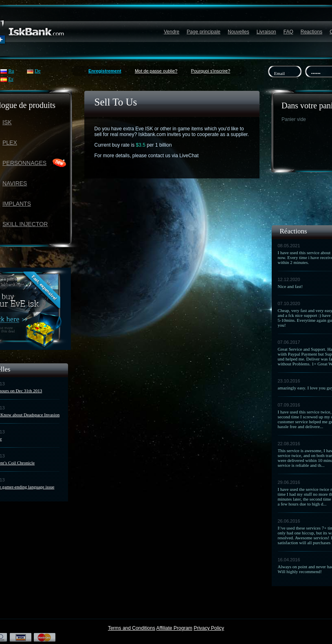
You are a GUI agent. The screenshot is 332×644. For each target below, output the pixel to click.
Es (11, 79)
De (38, 71)
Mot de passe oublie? (156, 71)
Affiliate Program (174, 628)
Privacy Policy (209, 628)
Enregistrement (105, 71)
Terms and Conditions (132, 628)
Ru (11, 71)
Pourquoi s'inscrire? (211, 71)
